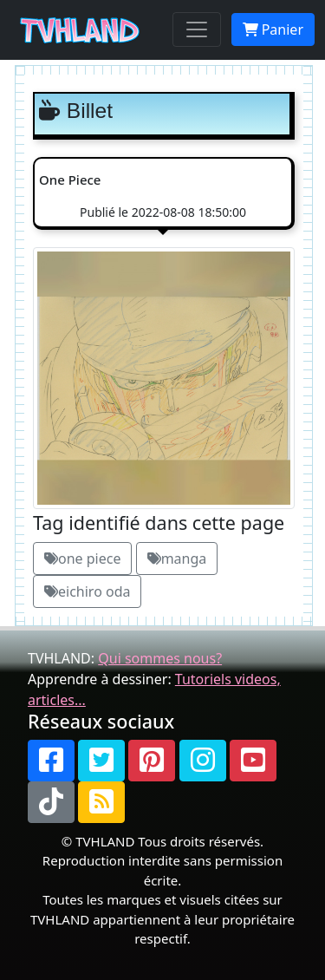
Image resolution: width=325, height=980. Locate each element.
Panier (273, 29)
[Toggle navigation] (197, 29)
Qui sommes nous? (160, 658)
